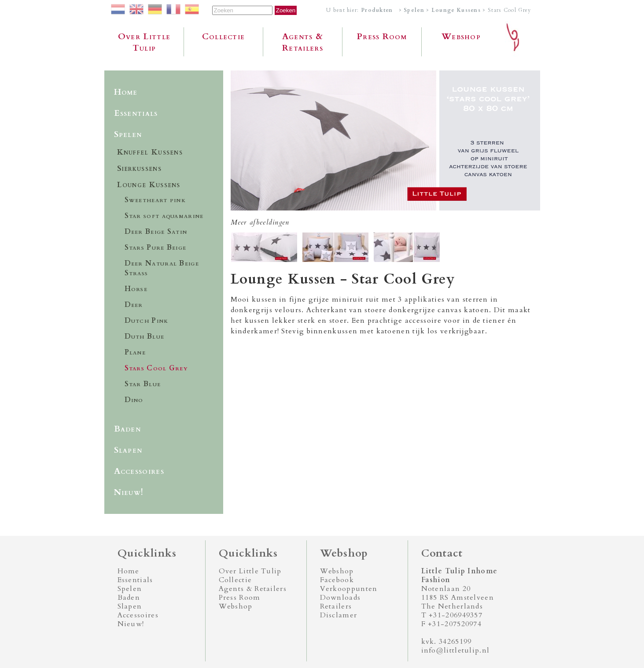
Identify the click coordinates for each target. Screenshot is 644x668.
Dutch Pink (147, 321)
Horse (136, 289)
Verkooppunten (349, 589)
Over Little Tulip (144, 42)
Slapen (128, 450)
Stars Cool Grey (156, 368)
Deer (134, 305)
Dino (134, 400)
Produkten (377, 10)
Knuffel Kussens (150, 152)
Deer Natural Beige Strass (162, 268)
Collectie (224, 37)
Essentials (136, 113)
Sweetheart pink (155, 200)
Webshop (461, 37)
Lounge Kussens (456, 10)
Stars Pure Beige (156, 247)
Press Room (382, 37)
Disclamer (339, 615)
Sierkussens (139, 168)
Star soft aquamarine (164, 216)
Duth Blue (145, 336)
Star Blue (143, 384)
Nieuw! (129, 492)
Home (126, 92)
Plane (135, 352)
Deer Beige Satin (156, 232)
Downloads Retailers (340, 602)
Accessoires (139, 471)
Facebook (337, 580)
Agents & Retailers (303, 42)
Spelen (414, 10)
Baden (128, 429)
